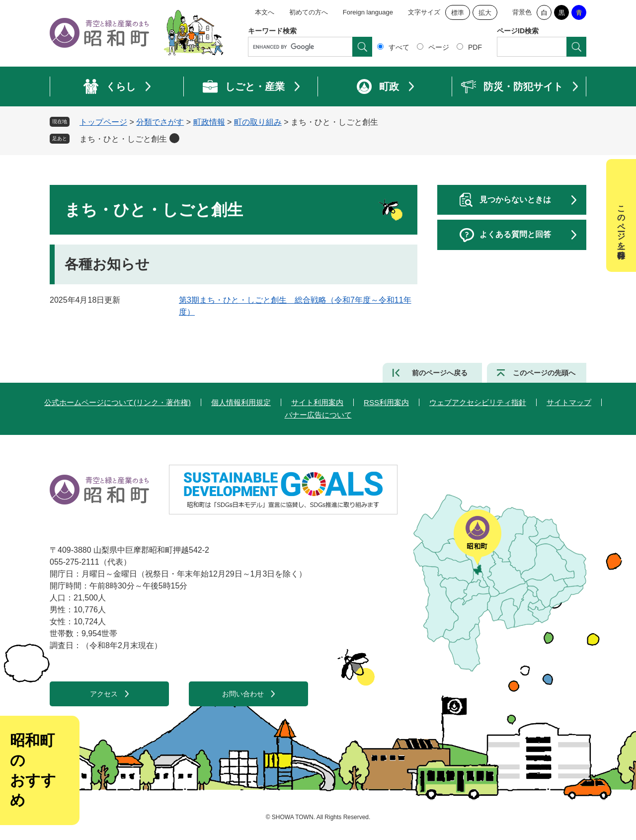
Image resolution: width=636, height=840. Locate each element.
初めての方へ (309, 12)
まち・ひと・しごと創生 (123, 139)
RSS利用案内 (386, 402)
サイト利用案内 (317, 402)
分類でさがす (160, 122)
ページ (439, 47)
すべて (399, 47)
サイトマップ (569, 402)
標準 (458, 13)
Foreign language (368, 12)
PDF (475, 47)
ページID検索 (518, 31)
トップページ (103, 122)
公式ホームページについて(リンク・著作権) (118, 402)
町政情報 (209, 122)
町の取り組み (258, 122)
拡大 (485, 13)
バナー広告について (318, 415)
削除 (174, 138)
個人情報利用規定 (241, 402)
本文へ (265, 12)
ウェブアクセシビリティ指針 (478, 402)
